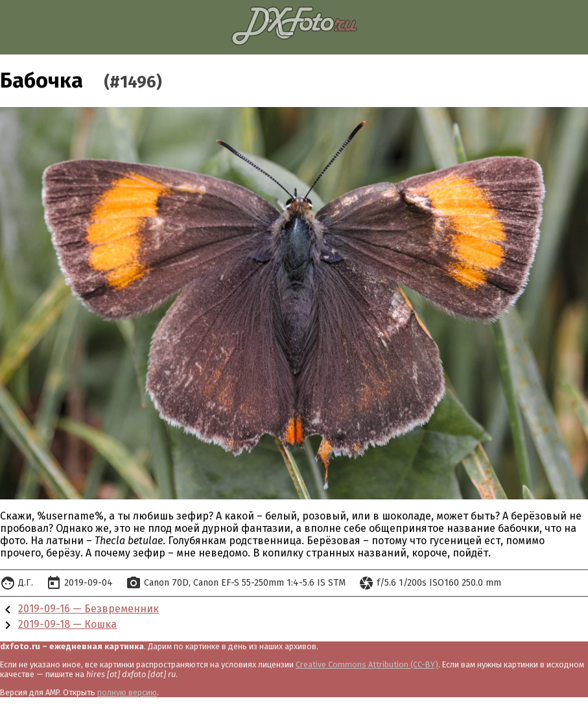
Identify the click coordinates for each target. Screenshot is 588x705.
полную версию (127, 692)
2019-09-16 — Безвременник (88, 609)
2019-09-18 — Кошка (67, 624)
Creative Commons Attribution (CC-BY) (367, 664)
